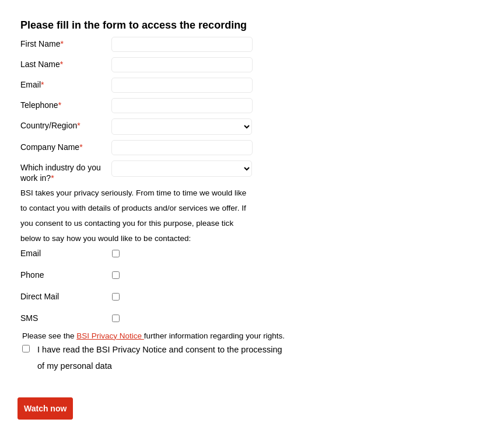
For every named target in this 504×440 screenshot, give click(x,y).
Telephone (39, 105)
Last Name (40, 64)
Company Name (50, 147)
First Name (40, 44)
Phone (32, 275)
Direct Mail (40, 296)
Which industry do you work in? (61, 173)
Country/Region (49, 125)
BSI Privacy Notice (110, 336)
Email (31, 85)
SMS (29, 318)
